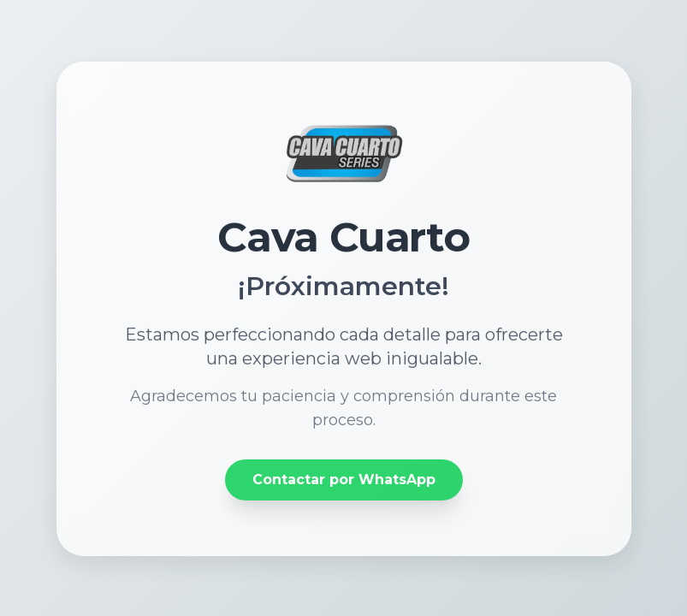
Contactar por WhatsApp (344, 480)
